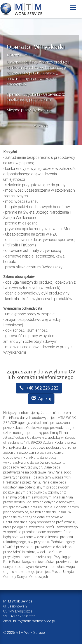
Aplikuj (41, 399)
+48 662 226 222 (39, 388)
